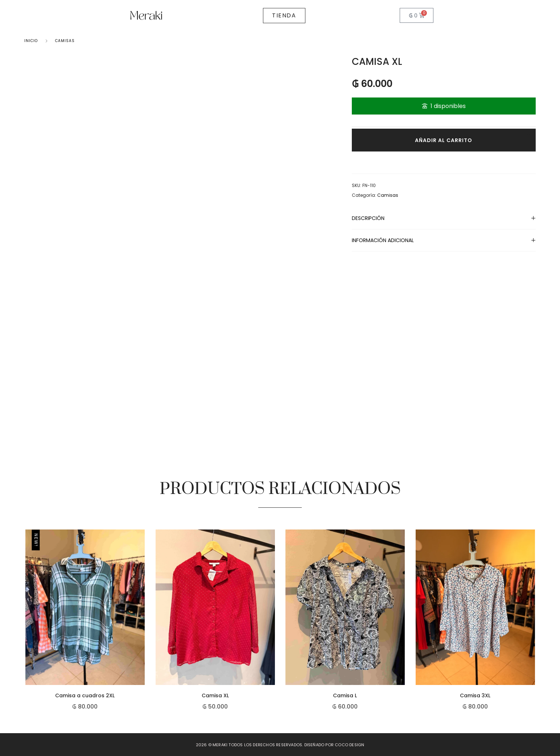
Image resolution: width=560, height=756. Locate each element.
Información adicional (383, 240)
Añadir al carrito (444, 140)
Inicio (31, 41)
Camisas (65, 41)
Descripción (368, 218)
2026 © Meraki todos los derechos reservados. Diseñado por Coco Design (280, 745)
